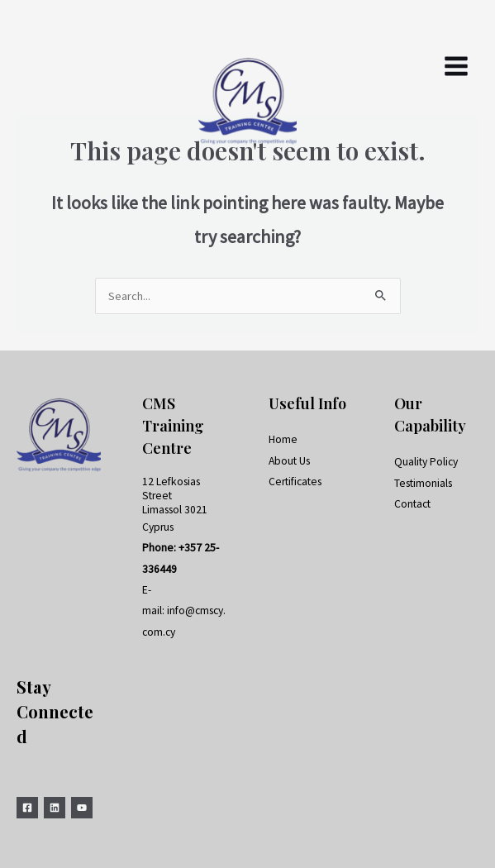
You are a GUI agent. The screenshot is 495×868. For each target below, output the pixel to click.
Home (283, 439)
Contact (412, 504)
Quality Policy (426, 462)
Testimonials (423, 483)
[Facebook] (27, 808)
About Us (289, 461)
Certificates (295, 482)
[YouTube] (82, 808)
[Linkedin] (55, 808)
